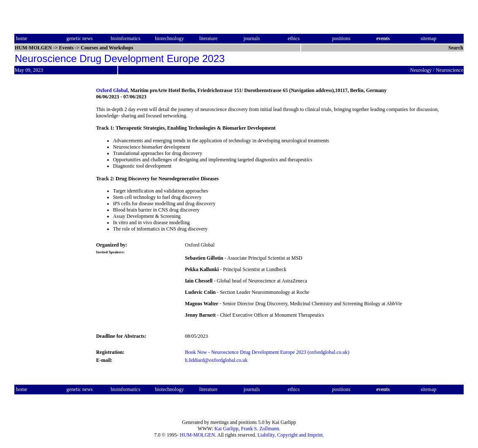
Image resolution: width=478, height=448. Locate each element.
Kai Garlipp (226, 429)
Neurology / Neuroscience (437, 70)
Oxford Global (112, 90)
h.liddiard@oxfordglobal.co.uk (216, 360)
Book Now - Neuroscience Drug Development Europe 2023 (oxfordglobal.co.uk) (267, 352)
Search (456, 48)
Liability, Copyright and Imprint (290, 435)
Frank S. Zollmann (260, 429)
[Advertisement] (50, 213)
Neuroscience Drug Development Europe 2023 (120, 58)
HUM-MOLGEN (197, 435)
